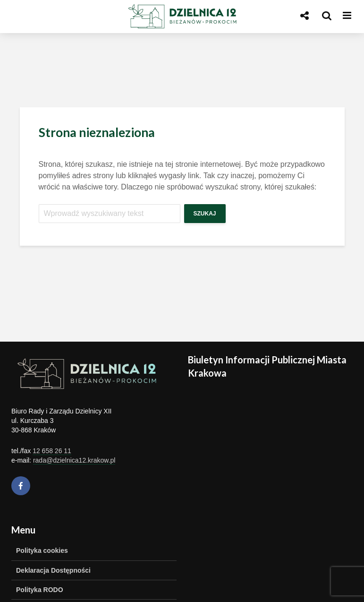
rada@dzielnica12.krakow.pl (74, 460)
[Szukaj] (110, 214)
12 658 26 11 (52, 451)
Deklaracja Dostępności (53, 570)
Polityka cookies (42, 550)
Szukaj (205, 214)
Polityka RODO (40, 590)
